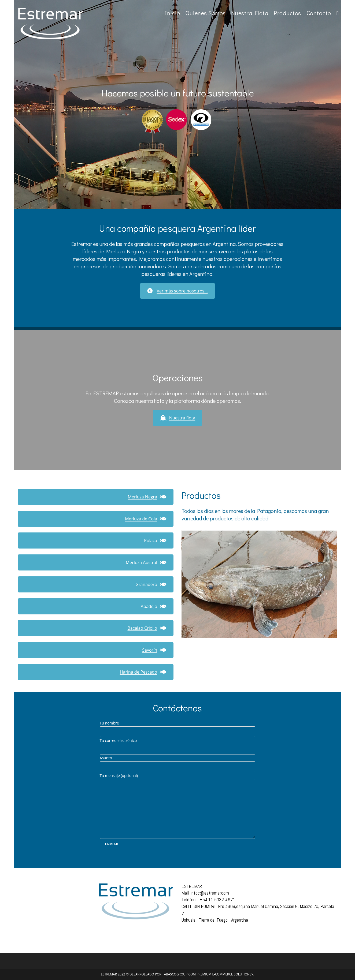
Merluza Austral (146, 562)
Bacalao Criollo (147, 628)
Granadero (151, 584)
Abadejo (154, 606)
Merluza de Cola (146, 519)
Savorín (154, 650)
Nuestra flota (177, 418)
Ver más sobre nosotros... (177, 291)
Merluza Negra (147, 497)
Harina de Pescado (143, 672)
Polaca (155, 540)
